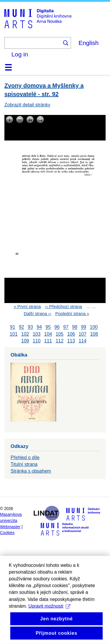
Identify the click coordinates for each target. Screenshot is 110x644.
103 (37, 334)
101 (14, 334)
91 (13, 327)
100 (94, 327)
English (89, 43)
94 (39, 327)
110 (37, 341)
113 (71, 341)
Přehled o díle (25, 458)
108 (94, 334)
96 (57, 327)
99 (84, 327)
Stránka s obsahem (31, 471)
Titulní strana (24, 464)
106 (71, 334)
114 (83, 341)
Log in (20, 54)
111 (48, 341)
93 (31, 327)
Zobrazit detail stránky (27, 105)
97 (66, 327)
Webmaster (10, 527)
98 (75, 327)
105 (60, 334)
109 (25, 341)
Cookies (7, 533)
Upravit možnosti (49, 624)
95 (48, 327)
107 (83, 334)
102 (25, 334)
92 (21, 327)
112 (60, 341)
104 (48, 334)
